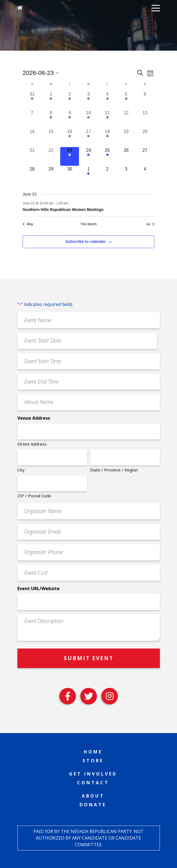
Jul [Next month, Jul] (150, 224)
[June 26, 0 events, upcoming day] (126, 156)
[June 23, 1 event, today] (70, 156)
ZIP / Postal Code (34, 496)
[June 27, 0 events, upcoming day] (145, 156)
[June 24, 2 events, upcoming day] (88, 156)
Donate (93, 805)
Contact (93, 783)
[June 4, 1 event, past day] (107, 100)
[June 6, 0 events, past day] (145, 100)
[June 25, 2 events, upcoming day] (107, 156)
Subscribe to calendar (85, 242)
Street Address (32, 444)
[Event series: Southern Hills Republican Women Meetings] (71, 203)
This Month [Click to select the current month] (88, 224)
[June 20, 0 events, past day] (145, 138)
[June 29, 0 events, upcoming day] (51, 175)
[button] (156, 8)
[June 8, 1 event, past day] (51, 119)
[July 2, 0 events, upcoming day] (107, 175)
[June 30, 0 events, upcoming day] (70, 175)
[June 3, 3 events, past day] (88, 100)
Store (93, 761)
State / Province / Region (114, 470)
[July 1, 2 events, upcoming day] (88, 175)
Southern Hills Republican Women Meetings (63, 210)
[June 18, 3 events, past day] (107, 138)
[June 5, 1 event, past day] (126, 100)
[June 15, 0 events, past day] (51, 138)
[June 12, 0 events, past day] (126, 119)
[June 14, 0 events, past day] (32, 138)
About (93, 796)
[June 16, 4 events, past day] (70, 138)
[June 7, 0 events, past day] (32, 119)
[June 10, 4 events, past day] (88, 119)
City (21, 470)
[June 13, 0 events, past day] (145, 119)
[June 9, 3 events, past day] (70, 119)
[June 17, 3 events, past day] (88, 138)
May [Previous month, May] (28, 224)
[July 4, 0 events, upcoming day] (145, 175)
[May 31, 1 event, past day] (32, 100)
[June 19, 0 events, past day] (126, 138)
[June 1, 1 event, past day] (51, 100)
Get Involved (93, 774)
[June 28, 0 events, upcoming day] (32, 175)
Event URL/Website (39, 588)
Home (93, 752)
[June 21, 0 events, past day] (32, 156)
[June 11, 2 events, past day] (107, 119)
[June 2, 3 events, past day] (70, 100)
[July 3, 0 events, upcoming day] (126, 175)
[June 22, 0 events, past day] (51, 156)
